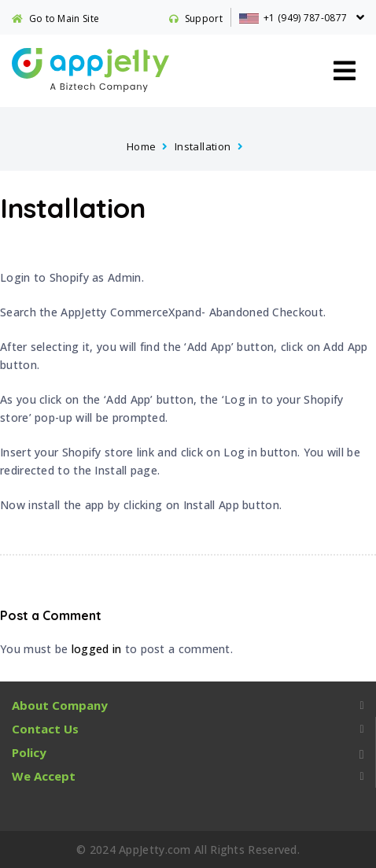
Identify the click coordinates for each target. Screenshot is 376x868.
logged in (97, 649)
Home (142, 146)
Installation (203, 146)
